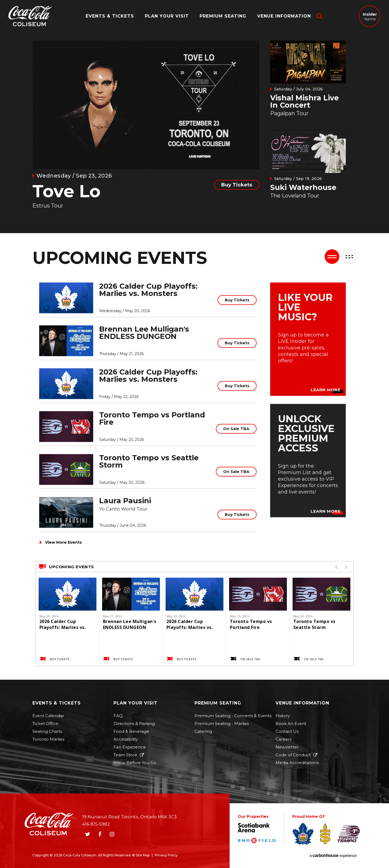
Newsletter (287, 747)
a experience (333, 856)
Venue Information (284, 16)
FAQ (118, 716)
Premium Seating (223, 16)
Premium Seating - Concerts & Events (233, 716)
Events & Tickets (110, 16)
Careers (284, 739)
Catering (203, 731)
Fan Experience (130, 747)
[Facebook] (100, 834)
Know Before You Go (135, 763)
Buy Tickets (237, 185)
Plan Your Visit (167, 16)
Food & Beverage (131, 731)
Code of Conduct (293, 755)
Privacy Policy (166, 855)
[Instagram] (112, 834)
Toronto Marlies (48, 739)
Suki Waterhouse (303, 187)
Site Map (143, 855)
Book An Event (291, 724)
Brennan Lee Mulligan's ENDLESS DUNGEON (144, 333)
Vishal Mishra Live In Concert (304, 101)
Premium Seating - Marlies (222, 724)
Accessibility (126, 739)
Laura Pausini (125, 501)
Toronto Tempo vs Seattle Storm (149, 461)
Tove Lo (66, 191)
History (283, 716)
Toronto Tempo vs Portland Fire (152, 418)
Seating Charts (47, 731)
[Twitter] (88, 834)
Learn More (326, 390)
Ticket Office (45, 724)
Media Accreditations (297, 763)
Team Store (125, 755)
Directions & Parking (134, 724)
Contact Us (287, 731)
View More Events (63, 542)
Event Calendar (48, 716)
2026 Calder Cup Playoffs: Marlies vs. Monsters (148, 290)
